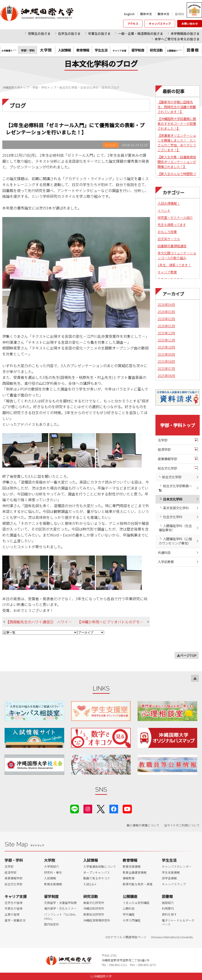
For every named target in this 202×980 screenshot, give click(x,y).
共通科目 (164, 552)
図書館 (193, 50)
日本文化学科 (173, 499)
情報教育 (129, 878)
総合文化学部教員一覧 (175, 488)
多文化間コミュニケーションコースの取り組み (177, 255)
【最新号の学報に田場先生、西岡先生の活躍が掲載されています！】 (177, 107)
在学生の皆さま (69, 33)
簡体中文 (146, 14)
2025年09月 (166, 354)
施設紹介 (168, 903)
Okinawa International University (172, 937)
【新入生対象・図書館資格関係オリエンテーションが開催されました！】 (177, 162)
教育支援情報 (53, 884)
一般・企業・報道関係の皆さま (141, 33)
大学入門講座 (132, 920)
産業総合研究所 (94, 914)
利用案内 (168, 908)
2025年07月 (166, 368)
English (129, 14)
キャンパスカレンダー (177, 866)
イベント (164, 210)
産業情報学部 (167, 459)
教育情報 (130, 860)
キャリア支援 (16, 896)
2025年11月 (166, 340)
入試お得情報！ (169, 203)
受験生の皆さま (39, 33)
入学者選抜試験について (100, 866)
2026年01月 (166, 326)
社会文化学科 (173, 517)
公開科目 (129, 908)
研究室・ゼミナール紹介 (175, 217)
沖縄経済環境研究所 (97, 920)
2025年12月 (166, 333)
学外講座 (129, 914)
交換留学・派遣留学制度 (60, 903)
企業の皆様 (12, 914)
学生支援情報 (171, 872)
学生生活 (169, 860)
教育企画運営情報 (135, 872)
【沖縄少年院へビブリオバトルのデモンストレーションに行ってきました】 (114, 622)
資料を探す (169, 914)
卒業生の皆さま (99, 33)
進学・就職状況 (15, 920)
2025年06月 (166, 376)
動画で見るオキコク (97, 878)
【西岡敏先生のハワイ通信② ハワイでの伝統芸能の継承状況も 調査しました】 (42, 622)
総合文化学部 (167, 468)
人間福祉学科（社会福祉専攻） (175, 528)
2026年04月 (166, 304)
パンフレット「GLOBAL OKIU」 (60, 916)
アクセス (133, 24)
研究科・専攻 (53, 872)
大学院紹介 (51, 866)
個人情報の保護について (143, 825)
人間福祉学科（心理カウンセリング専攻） (175, 541)
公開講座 (130, 896)
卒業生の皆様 (14, 908)
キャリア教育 (167, 272)
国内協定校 (51, 924)
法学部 (163, 440)
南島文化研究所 (94, 903)
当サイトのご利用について (182, 825)
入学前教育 (166, 562)
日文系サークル (169, 239)
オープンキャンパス (97, 872)
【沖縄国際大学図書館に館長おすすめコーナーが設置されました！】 (177, 123)
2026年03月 (166, 312)
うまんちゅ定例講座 (136, 903)
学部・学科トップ (178, 425)
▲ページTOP (187, 655)
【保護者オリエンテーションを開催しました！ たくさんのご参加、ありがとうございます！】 (177, 143)
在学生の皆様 (14, 903)
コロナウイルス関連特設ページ (125, 937)
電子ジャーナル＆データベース (178, 922)
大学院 (46, 50)
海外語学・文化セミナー (60, 908)
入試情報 (50, 878)
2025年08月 (166, 361)
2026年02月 (166, 319)
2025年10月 (166, 347)
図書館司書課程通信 (172, 246)
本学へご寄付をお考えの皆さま (177, 39)
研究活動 (91, 896)
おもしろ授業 (167, 232)
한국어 (179, 14)
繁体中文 (163, 14)
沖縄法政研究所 (94, 908)
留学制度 (51, 896)
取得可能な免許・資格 (138, 884)
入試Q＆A (90, 884)
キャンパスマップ (160, 24)
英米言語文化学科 (176, 508)
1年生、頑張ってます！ (174, 265)
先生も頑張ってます (172, 224)
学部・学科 (14, 860)
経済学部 (164, 449)
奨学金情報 (169, 878)
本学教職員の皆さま (185, 33)
